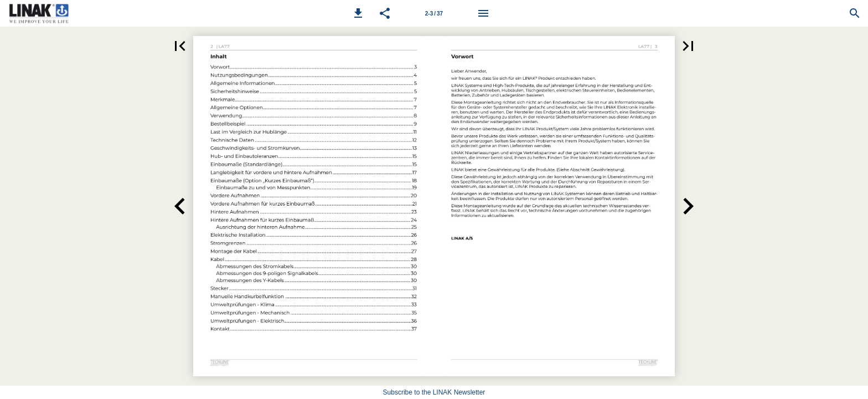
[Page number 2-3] (434, 13)
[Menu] (483, 13)
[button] (358, 13)
